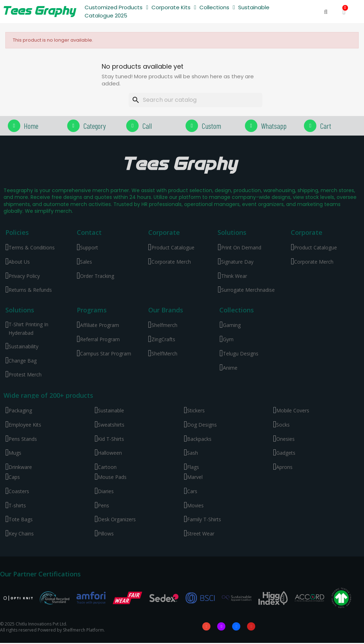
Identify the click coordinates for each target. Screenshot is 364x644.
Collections (217, 8)
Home (31, 126)
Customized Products (116, 8)
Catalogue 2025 (106, 15)
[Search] (196, 100)
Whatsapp (274, 126)
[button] (326, 12)
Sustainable (254, 7)
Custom (211, 126)
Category (95, 126)
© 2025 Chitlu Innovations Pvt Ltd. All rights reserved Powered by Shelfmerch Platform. (52, 628)
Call (147, 126)
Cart (326, 126)
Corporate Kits (174, 8)
